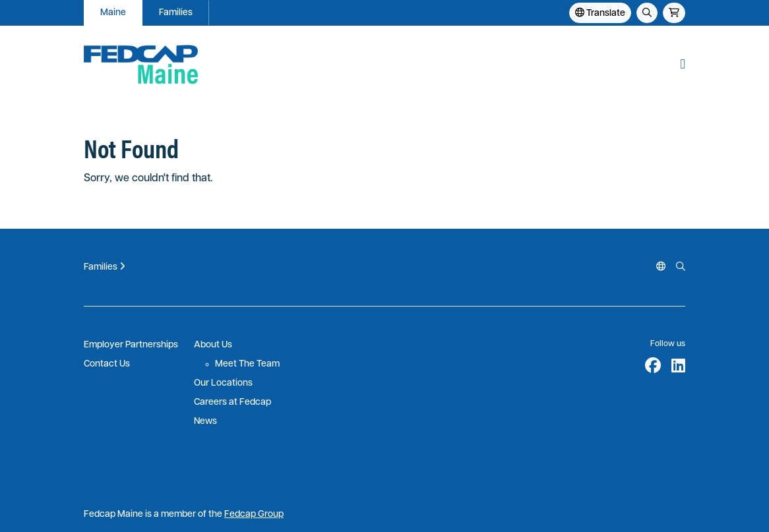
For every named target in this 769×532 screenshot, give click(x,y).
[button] (683, 64)
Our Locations (223, 383)
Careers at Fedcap (232, 402)
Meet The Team (247, 364)
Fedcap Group (254, 515)
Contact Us (107, 364)
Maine (113, 13)
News (205, 422)
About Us (213, 345)
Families (176, 13)
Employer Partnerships (131, 345)
